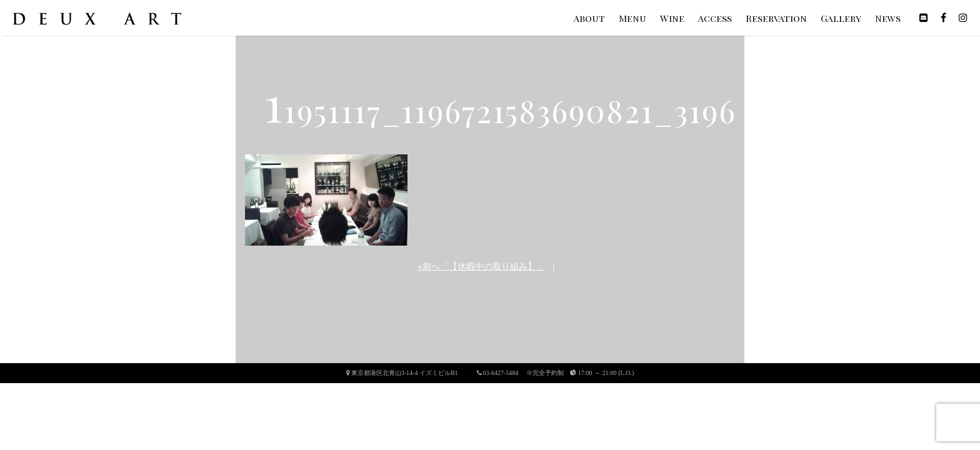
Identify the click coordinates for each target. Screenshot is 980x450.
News (888, 18)
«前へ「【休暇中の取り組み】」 (482, 267)
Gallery (841, 18)
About (589, 18)
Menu (632, 18)
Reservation (776, 18)
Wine (672, 18)
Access (715, 18)
